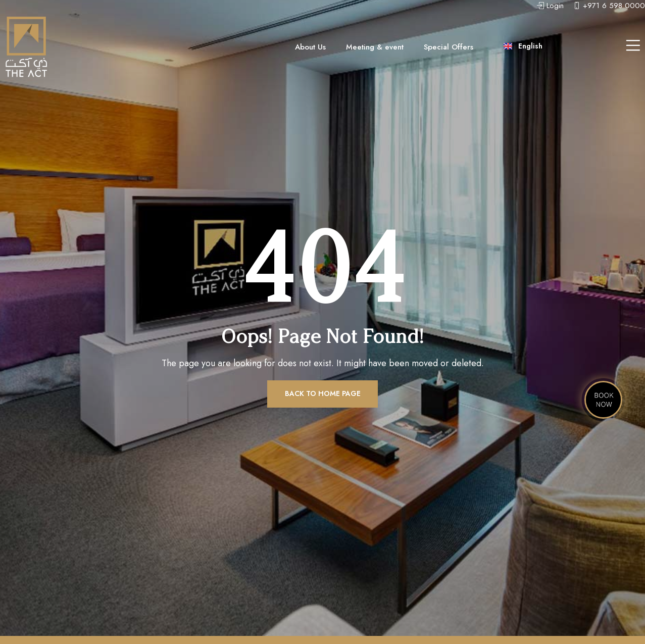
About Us (310, 47)
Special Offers (449, 47)
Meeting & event (375, 47)
